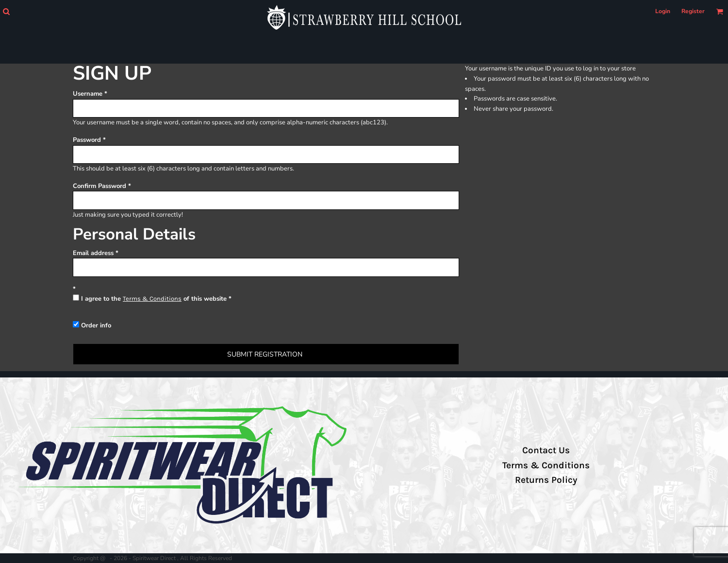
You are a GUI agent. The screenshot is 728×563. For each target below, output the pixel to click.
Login (663, 11)
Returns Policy (546, 480)
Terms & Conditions (152, 299)
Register (693, 11)
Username (88, 94)
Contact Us (546, 450)
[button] (6, 11)
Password (87, 140)
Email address (93, 253)
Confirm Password (99, 186)
